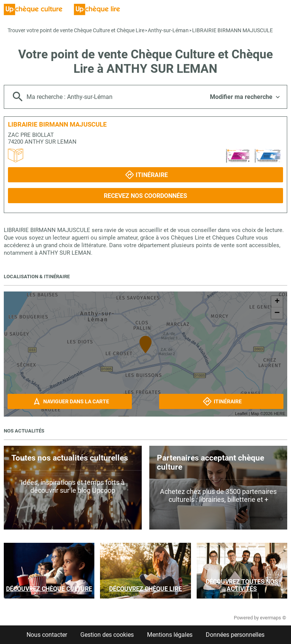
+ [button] (277, 302)
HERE (279, 414)
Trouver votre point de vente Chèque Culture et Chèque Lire (76, 30)
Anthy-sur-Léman (168, 30)
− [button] (277, 313)
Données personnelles (235, 635)
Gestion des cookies (107, 635)
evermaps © (273, 618)
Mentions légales (170, 635)
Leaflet (241, 414)
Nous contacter (47, 635)
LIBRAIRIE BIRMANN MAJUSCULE (232, 30)
